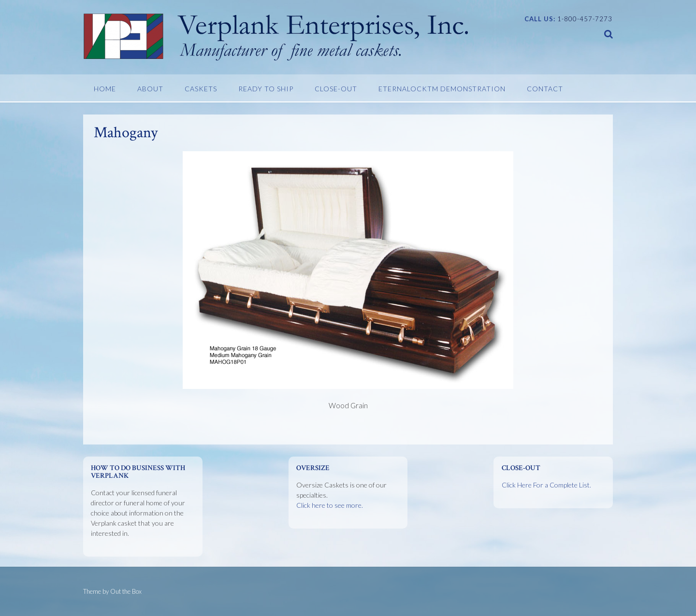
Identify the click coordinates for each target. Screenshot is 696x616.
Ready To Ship (266, 89)
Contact (545, 89)
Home (105, 89)
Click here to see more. (330, 505)
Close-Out (336, 89)
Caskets (201, 89)
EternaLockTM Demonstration (442, 89)
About (150, 89)
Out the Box (126, 591)
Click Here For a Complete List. (546, 485)
